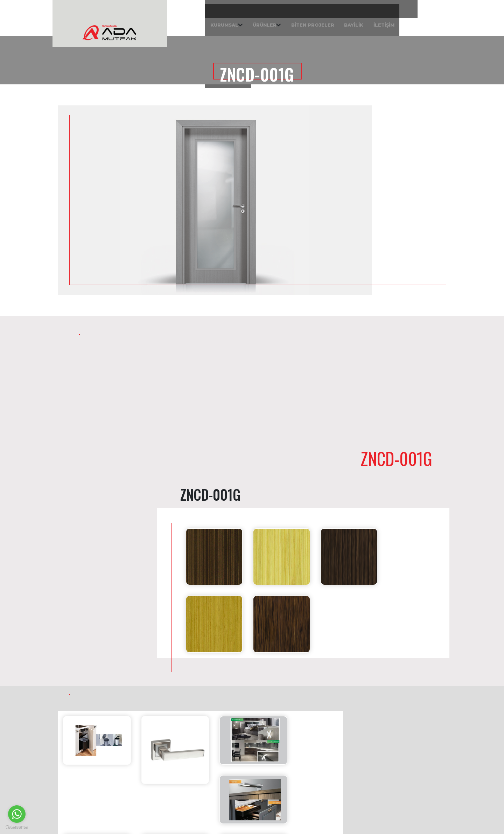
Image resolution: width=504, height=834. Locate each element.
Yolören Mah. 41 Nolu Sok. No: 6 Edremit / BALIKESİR (404, 756)
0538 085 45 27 (289, 798)
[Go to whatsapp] (17, 814)
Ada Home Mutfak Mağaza (288, 741)
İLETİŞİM (338, 21)
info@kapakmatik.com (299, 777)
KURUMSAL (155, 21)
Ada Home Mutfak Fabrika (387, 741)
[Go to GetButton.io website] (17, 827)
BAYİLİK (301, 21)
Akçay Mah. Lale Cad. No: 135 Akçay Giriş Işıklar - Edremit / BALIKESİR (307, 759)
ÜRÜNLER (201, 21)
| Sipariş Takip (422, 21)
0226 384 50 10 (289, 787)
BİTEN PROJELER (254, 21)
